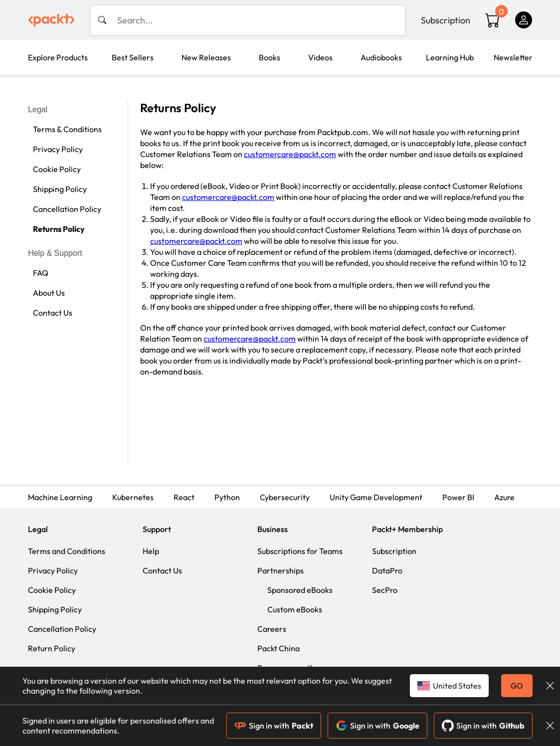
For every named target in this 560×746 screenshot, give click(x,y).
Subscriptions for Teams (300, 551)
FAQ (41, 273)
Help (151, 551)
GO (517, 686)
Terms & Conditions (67, 129)
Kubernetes (133, 497)
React (184, 497)
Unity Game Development (376, 497)
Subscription (446, 20)
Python (227, 497)
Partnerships (280, 570)
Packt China (279, 648)
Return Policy (52, 648)
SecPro (385, 590)
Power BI (458, 497)
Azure (504, 497)
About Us (49, 293)
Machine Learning (60, 497)
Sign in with (274, 726)
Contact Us (53, 313)
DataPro (387, 570)
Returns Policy (59, 229)
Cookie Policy (57, 169)
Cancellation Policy (67, 209)
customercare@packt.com (290, 154)
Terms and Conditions (67, 551)
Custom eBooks (295, 609)
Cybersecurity (285, 497)
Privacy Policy (58, 149)
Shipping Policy (60, 189)
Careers (272, 629)
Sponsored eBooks (300, 590)
